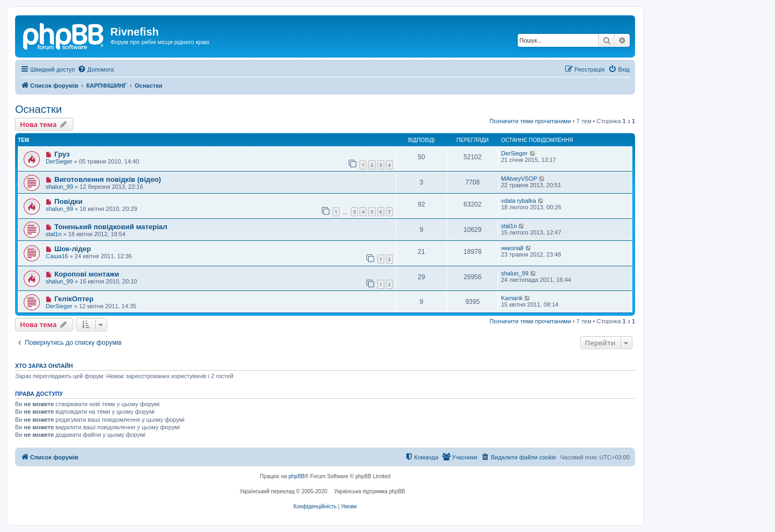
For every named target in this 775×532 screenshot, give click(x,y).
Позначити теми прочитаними (530, 121)
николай (512, 248)
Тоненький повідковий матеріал (111, 227)
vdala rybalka (519, 201)
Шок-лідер (73, 249)
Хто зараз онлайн (44, 366)
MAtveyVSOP (519, 179)
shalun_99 (59, 187)
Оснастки (38, 109)
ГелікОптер (74, 299)
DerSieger (59, 161)
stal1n (54, 234)
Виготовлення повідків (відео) (108, 179)
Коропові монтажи (87, 274)
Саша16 (57, 256)
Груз (62, 154)
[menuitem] (96, 69)
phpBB (297, 476)
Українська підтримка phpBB (370, 491)
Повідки (68, 201)
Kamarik (512, 298)
